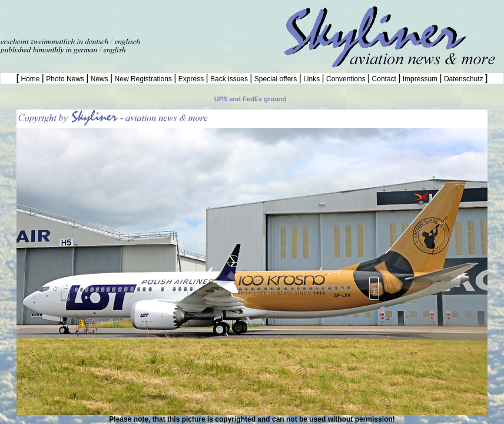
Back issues (229, 79)
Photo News (65, 79)
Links (312, 79)
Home (30, 79)
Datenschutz (464, 79)
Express (191, 79)
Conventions (346, 79)
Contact (384, 79)
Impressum (420, 79)
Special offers (276, 79)
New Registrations (143, 79)
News (99, 79)
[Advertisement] (138, 18)
